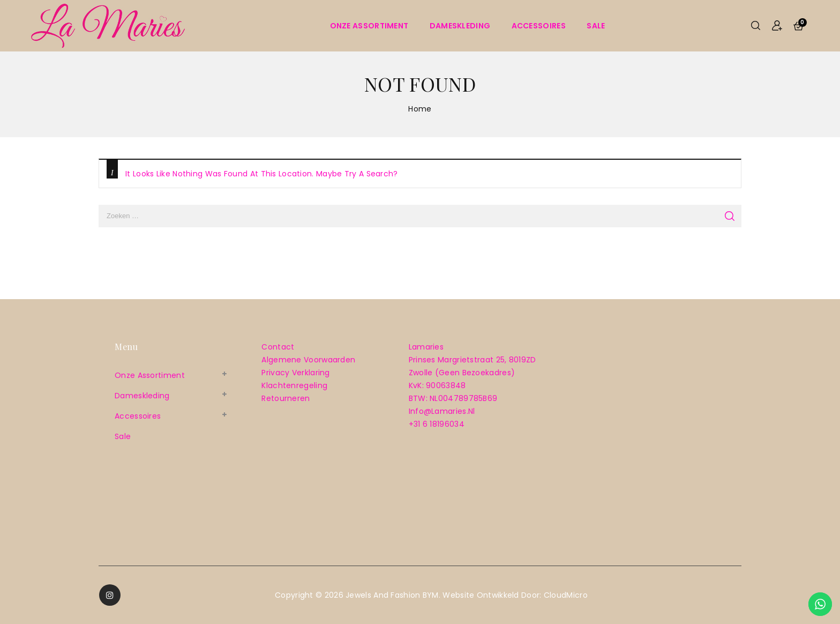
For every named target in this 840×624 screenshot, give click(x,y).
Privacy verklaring (295, 373)
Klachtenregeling (294, 385)
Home (420, 109)
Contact (278, 347)
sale (596, 26)
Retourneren (286, 398)
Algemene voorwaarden (308, 360)
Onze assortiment (369, 26)
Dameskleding (460, 26)
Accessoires (539, 26)
